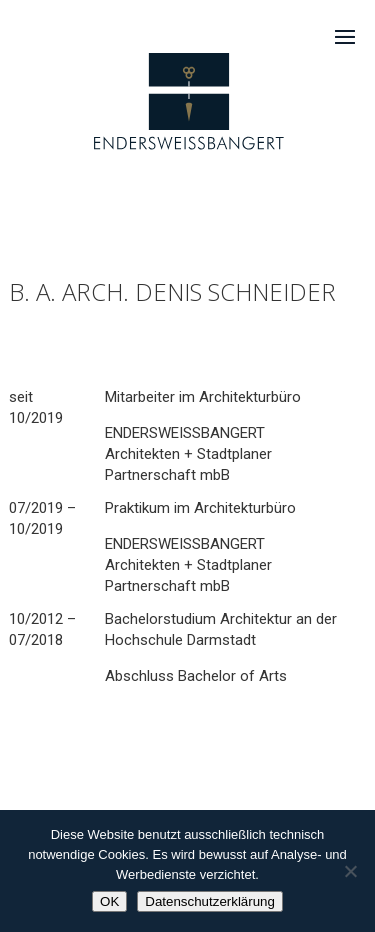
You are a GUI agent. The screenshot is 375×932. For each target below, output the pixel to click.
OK (109, 901)
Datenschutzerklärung (210, 901)
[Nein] (350, 871)
